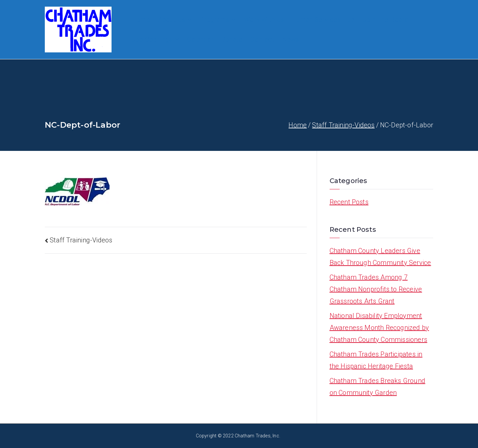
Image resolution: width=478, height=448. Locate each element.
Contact (262, 39)
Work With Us (264, 20)
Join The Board (385, 20)
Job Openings (155, 39)
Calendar (200, 39)
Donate (232, 39)
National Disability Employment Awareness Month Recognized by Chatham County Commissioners (379, 328)
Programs (218, 20)
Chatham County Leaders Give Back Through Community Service (380, 257)
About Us (175, 20)
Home (141, 20)
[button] (188, 20)
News (291, 39)
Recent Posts (349, 202)
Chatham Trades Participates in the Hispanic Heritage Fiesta (376, 360)
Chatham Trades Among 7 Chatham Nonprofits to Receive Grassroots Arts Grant (376, 289)
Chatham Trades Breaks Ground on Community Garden (378, 387)
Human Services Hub (323, 20)
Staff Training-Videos (81, 240)
